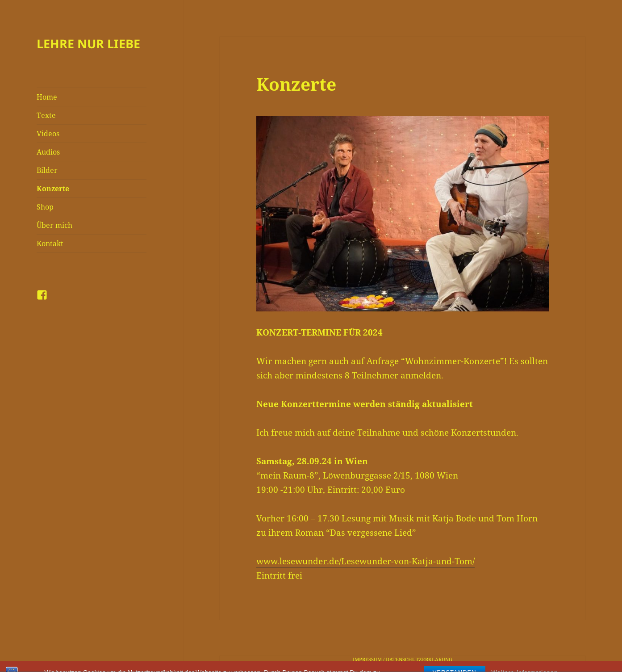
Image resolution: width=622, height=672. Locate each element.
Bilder (47, 170)
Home (47, 97)
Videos (48, 134)
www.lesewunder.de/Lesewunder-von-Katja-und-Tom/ (365, 561)
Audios (48, 152)
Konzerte (53, 189)
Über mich (54, 225)
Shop (45, 207)
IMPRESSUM (367, 659)
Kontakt (50, 244)
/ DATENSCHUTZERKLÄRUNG (417, 659)
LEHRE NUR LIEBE (88, 44)
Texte (46, 115)
